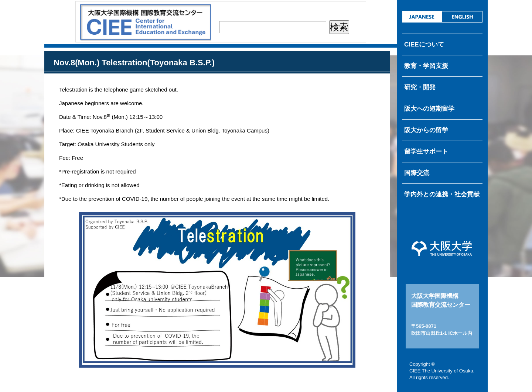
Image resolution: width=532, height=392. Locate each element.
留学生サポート (426, 152)
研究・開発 (420, 87)
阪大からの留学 (426, 130)
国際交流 (417, 173)
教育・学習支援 (426, 66)
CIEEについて (424, 44)
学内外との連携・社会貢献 (442, 194)
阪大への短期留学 (429, 109)
